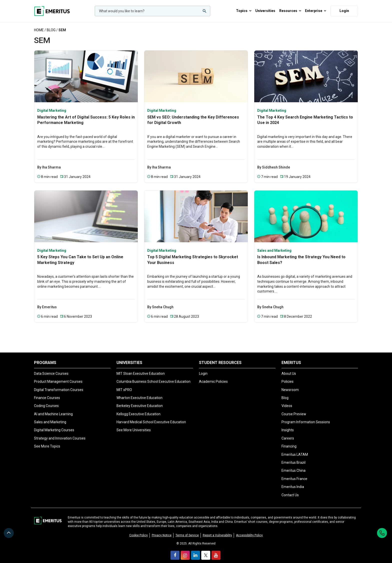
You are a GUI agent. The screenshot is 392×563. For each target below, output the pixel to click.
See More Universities (134, 425)
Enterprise (315, 9)
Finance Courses (47, 393)
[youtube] (216, 550)
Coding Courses (46, 401)
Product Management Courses (58, 377)
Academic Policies (213, 377)
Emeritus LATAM (295, 450)
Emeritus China (293, 466)
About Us (289, 369)
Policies (287, 377)
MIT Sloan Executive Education (141, 369)
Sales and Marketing (50, 417)
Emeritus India (293, 482)
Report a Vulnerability (217, 530)
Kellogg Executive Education (138, 409)
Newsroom (290, 385)
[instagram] (185, 550)
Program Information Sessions (306, 417)
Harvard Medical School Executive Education (151, 417)
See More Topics (47, 442)
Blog (51, 25)
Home (39, 25)
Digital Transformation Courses (59, 385)
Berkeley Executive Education (140, 401)
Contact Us (290, 490)
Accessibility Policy (249, 530)
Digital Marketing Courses (54, 425)
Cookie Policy (138, 530)
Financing (289, 442)
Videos (287, 401)
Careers (288, 434)
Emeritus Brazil (293, 458)
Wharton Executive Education (139, 393)
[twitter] (206, 550)
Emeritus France (294, 474)
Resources (290, 9)
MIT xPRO (124, 385)
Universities (265, 8)
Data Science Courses (51, 369)
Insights (288, 425)
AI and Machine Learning (53, 409)
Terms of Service (187, 530)
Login (344, 8)
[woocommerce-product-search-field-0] (152, 9)
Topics (244, 9)
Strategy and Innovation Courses (60, 434)
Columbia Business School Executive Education (153, 377)
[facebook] (175, 550)
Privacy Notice (162, 530)
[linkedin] (195, 550)
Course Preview (294, 409)
